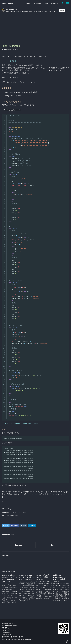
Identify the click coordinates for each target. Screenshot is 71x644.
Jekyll (21, 640)
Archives (27, 3)
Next (52, 551)
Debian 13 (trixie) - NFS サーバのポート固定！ (26, 583)
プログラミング (17, 519)
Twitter (5, 637)
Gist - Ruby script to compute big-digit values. (22, 424)
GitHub (14, 637)
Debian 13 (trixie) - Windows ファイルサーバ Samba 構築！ (9, 583)
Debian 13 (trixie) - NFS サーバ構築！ (43, 582)
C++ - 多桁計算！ (12, 62)
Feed (21, 637)
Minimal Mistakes (29, 640)
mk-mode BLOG (8, 3)
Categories (37, 3)
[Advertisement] (35, 29)
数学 (25, 519)
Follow (62, 10)
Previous (19, 551)
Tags (46, 3)
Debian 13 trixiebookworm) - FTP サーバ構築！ (60, 583)
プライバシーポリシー (7, 634)
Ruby (10, 515)
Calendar (55, 3)
